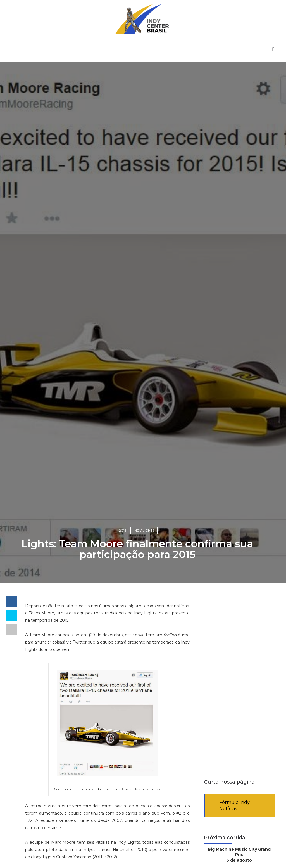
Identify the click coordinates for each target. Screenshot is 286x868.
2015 (123, 530)
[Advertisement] (239, 681)
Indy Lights (144, 530)
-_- (133, 566)
